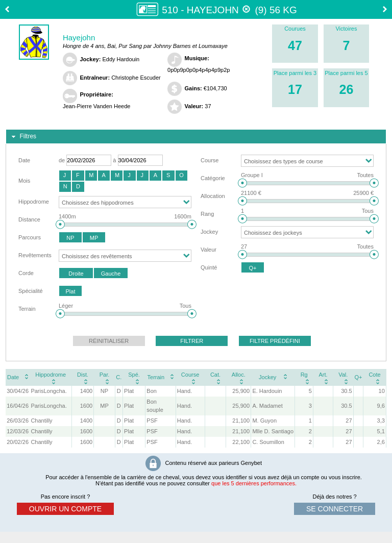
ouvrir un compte (65, 509)
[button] (65, 176)
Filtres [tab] (23, 137)
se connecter (335, 509)
